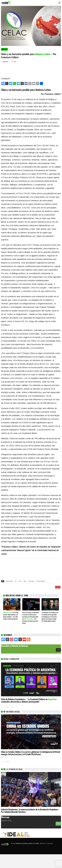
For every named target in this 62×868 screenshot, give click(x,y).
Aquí (58, 663)
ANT (3, 721)
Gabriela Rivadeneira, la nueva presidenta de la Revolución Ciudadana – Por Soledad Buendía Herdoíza (30, 824)
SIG (8, 721)
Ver (58, 837)
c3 (16, 581)
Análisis (4, 49)
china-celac (31, 581)
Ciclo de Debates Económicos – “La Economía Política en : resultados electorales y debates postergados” (29, 714)
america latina (9, 581)
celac (20, 581)
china (25, 581)
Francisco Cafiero (41, 581)
